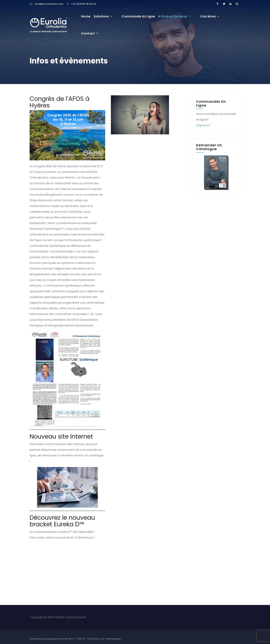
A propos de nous (181, 18)
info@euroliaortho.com (47, 4)
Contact (230, 18)
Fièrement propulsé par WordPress (52, 639)
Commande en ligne (145, 18)
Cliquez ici (203, 125)
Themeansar (113, 639)
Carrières (210, 18)
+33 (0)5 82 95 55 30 (82, 4)
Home (99, 18)
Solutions (116, 18)
